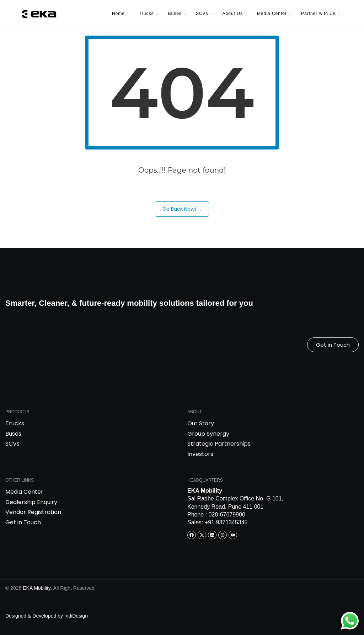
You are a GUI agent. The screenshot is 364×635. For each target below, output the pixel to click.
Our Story (201, 423)
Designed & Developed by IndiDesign (47, 616)
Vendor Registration (33, 512)
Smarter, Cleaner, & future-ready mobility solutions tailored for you (129, 303)
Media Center (272, 14)
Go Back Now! (182, 209)
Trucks (146, 14)
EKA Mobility (37, 588)
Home (118, 14)
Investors (200, 454)
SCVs (202, 14)
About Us (233, 14)
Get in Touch (23, 522)
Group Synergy (208, 434)
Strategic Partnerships (219, 444)
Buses (175, 14)
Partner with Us (318, 14)
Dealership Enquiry (31, 502)
